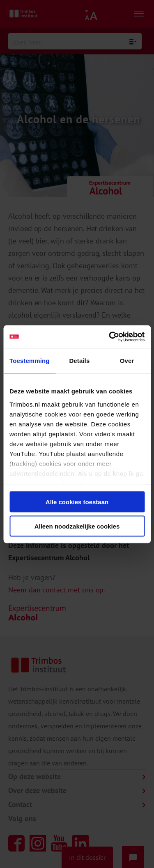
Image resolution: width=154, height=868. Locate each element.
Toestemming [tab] (30, 361)
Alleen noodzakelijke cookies (77, 526)
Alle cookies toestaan (77, 502)
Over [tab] (127, 361)
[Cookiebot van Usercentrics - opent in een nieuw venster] (110, 337)
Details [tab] (79, 361)
